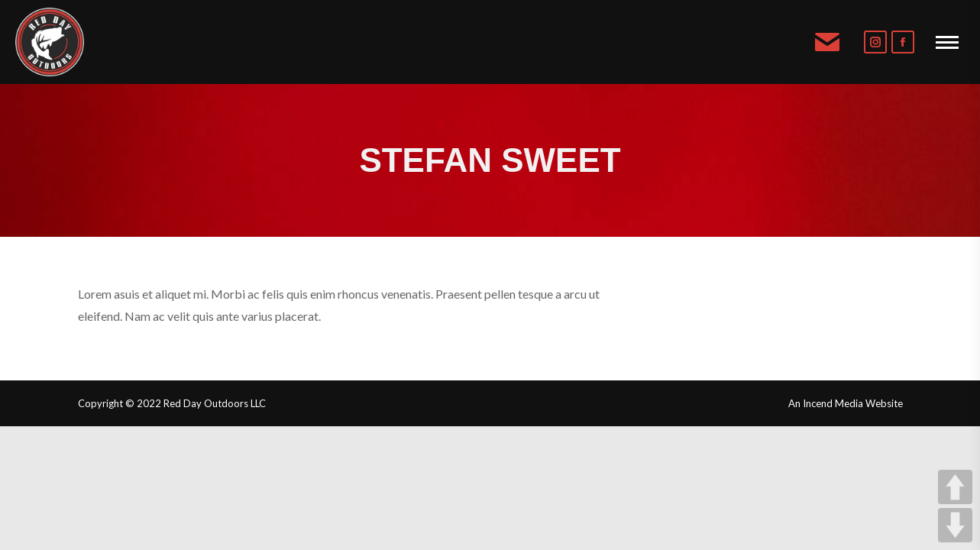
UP (955, 487)
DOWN (955, 525)
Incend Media (833, 403)
